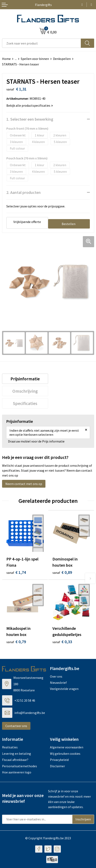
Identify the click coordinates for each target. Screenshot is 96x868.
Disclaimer (57, 766)
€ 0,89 (62, 572)
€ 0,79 (16, 642)
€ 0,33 (62, 642)
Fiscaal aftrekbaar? (15, 760)
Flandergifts (43, 5)
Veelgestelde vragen (64, 689)
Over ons (56, 676)
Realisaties (10, 747)
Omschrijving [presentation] (25, 391)
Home (6, 59)
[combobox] (42, 43)
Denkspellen (62, 59)
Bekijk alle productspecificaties (30, 105)
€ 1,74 (16, 572)
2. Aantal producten (24, 192)
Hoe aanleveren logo (17, 772)
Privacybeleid (59, 760)
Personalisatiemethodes (20, 766)
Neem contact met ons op (24, 484)
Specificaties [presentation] (25, 403)
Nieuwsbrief (58, 683)
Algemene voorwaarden (67, 747)
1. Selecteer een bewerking (30, 119)
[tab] (25, 379)
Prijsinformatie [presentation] (25, 379)
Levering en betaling (17, 754)
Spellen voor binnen (35, 59)
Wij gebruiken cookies (65, 754)
